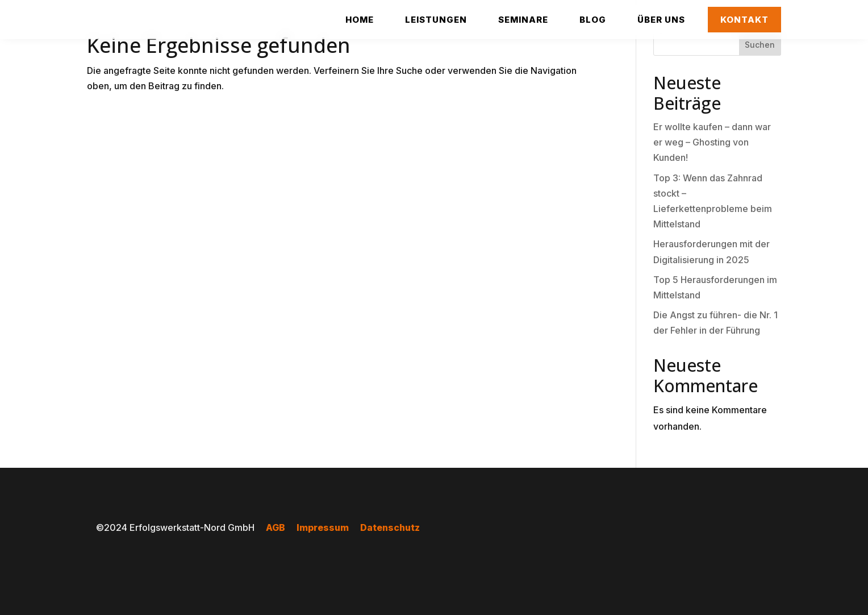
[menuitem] (360, 20)
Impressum (323, 527)
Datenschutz (390, 527)
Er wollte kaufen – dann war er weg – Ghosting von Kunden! (712, 142)
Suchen (760, 45)
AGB (276, 527)
